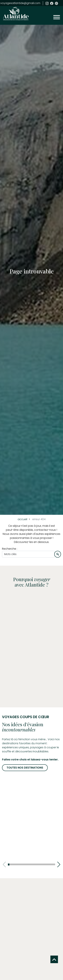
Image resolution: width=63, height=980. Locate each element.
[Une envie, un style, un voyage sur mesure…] (28, 554)
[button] (59, 864)
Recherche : (10, 549)
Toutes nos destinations (25, 768)
